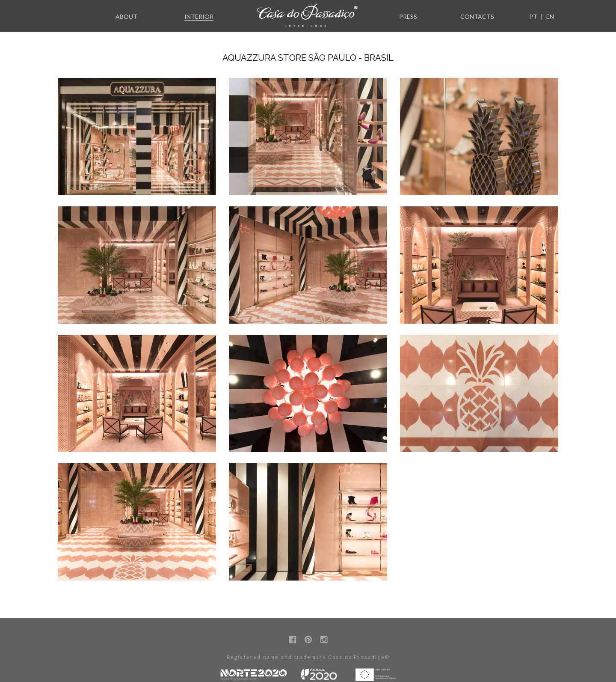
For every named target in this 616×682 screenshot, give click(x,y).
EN (550, 16)
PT (533, 16)
